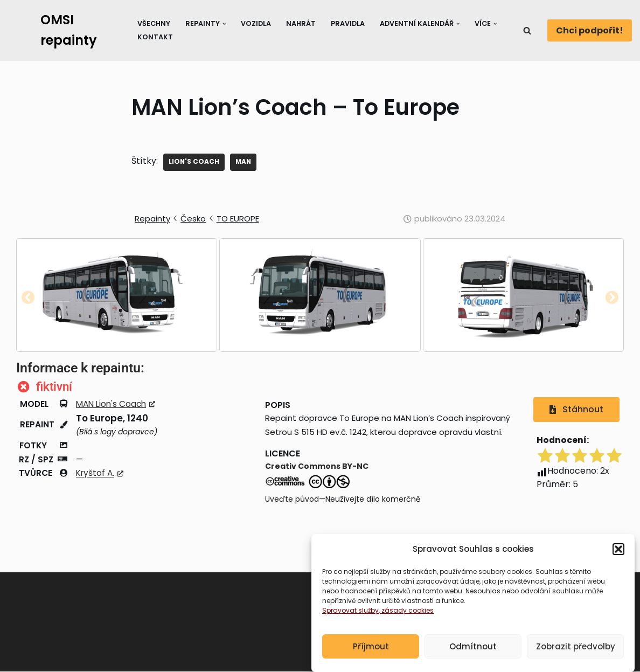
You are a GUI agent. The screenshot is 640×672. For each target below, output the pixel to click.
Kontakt (155, 37)
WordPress (92, 659)
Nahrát (302, 23)
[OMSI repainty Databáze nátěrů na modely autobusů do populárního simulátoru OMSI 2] (63, 30)
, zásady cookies (406, 610)
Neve (19, 659)
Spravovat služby (350, 610)
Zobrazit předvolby (576, 646)
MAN (244, 162)
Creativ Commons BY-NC (317, 467)
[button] (618, 549)
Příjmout (371, 646)
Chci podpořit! (590, 30)
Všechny (154, 23)
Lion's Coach (194, 162)
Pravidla (349, 23)
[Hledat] (527, 30)
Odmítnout (473, 646)
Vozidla (256, 23)
